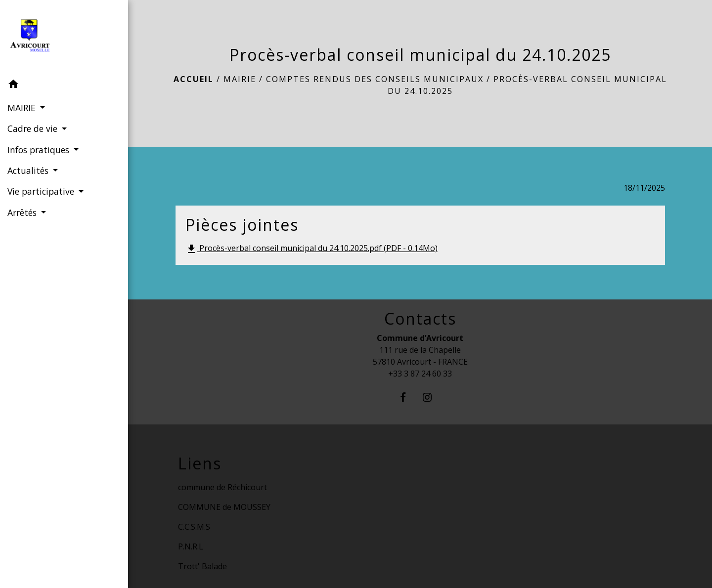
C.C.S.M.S (194, 527)
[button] (64, 85)
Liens (200, 463)
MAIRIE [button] (23, 108)
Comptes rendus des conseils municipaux (375, 79)
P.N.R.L (191, 546)
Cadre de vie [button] (34, 128)
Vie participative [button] (42, 191)
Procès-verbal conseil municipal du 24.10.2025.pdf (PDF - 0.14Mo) (311, 249)
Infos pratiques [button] (40, 150)
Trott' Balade (202, 566)
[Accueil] (64, 37)
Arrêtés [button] (23, 212)
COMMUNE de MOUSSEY (224, 507)
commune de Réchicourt (222, 487)
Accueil (194, 79)
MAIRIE (240, 79)
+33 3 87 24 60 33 (420, 374)
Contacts (420, 319)
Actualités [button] (29, 170)
